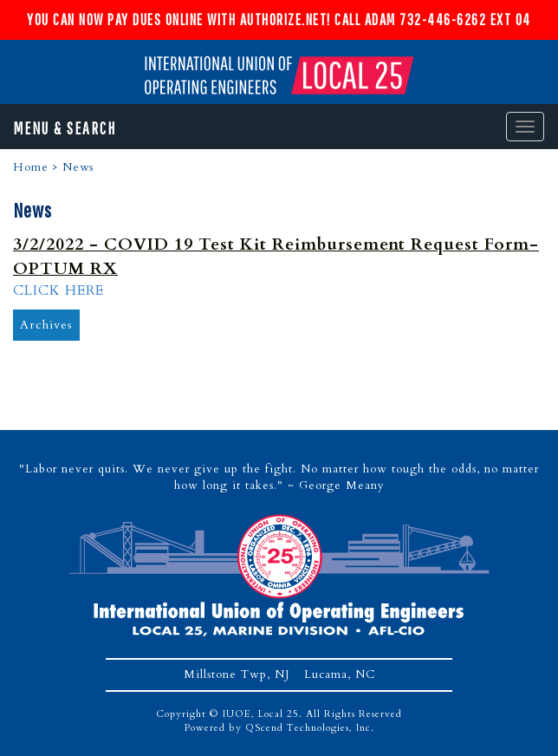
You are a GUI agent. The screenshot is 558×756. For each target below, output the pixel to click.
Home (31, 167)
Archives (46, 325)
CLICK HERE (58, 290)
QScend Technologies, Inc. (310, 728)
